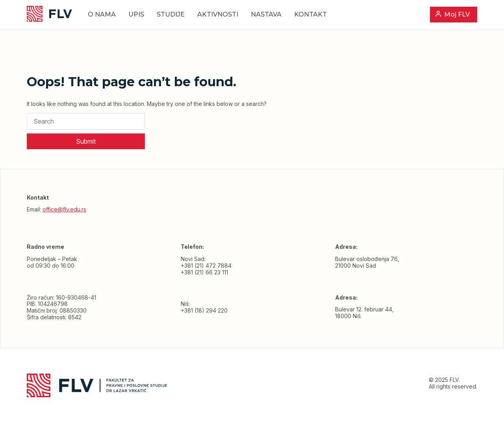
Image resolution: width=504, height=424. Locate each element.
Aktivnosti (218, 14)
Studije (171, 14)
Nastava (266, 14)
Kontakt (310, 14)
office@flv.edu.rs (64, 209)
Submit (86, 141)
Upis (136, 14)
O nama (102, 14)
